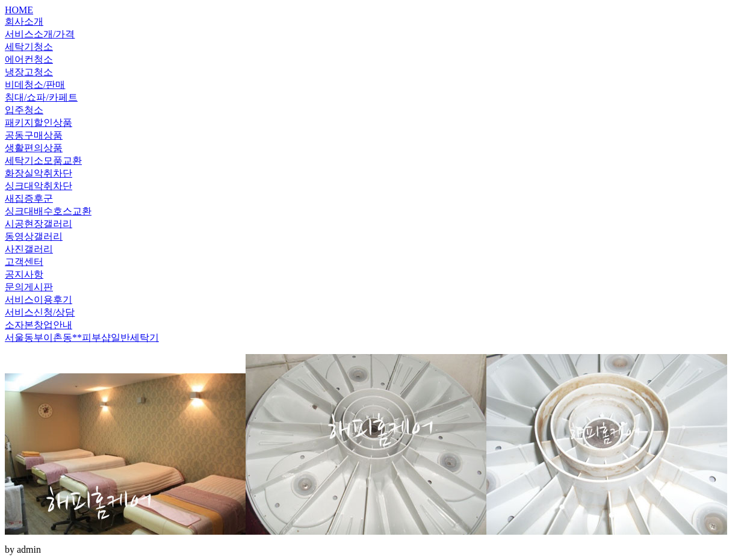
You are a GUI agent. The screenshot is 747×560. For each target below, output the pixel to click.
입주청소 (24, 110)
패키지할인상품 (39, 123)
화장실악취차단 (39, 173)
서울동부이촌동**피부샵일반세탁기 (82, 338)
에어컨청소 (29, 59)
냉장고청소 (29, 72)
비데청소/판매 (35, 85)
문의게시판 (29, 287)
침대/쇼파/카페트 (41, 97)
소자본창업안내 (39, 325)
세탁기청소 (29, 47)
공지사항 (24, 274)
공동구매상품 (34, 135)
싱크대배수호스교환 (48, 211)
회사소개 (24, 21)
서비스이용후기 (39, 300)
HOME (19, 10)
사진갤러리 (29, 249)
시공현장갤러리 (39, 224)
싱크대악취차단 (39, 186)
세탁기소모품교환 (43, 160)
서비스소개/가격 (40, 34)
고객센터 (24, 262)
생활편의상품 (34, 148)
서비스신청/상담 (40, 312)
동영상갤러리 (34, 236)
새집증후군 (29, 198)
